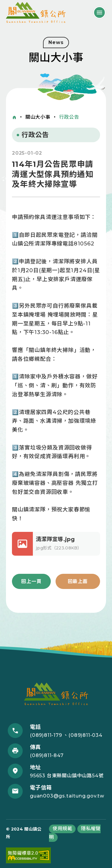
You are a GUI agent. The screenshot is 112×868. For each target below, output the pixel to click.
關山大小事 (38, 117)
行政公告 (69, 117)
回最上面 (78, 581)
